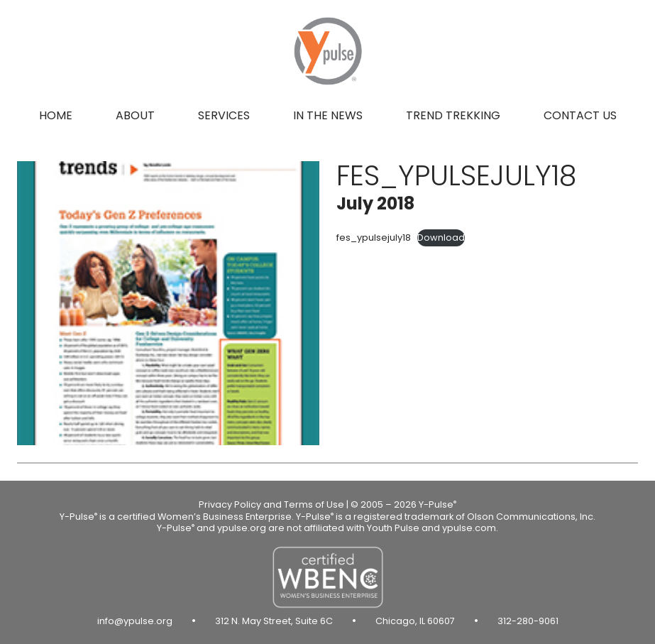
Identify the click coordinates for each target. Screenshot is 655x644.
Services (224, 115)
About (135, 115)
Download (441, 238)
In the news (328, 115)
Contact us (580, 115)
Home (56, 115)
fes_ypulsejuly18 (374, 238)
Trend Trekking (453, 115)
